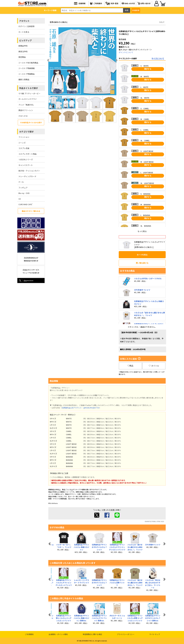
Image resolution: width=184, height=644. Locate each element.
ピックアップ (25, 40)
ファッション (24, 137)
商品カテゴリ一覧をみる (31, 211)
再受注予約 (23, 51)
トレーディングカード (27, 176)
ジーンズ (22, 143)
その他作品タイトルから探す (31, 122)
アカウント (24, 21)
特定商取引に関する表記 (92, 634)
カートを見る (24, 32)
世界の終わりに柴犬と (59, 22)
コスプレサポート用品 (27, 154)
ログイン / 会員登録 (26, 26)
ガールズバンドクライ (28, 99)
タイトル (154, 366)
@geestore (26, 280)
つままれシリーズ (26, 159)
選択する (148, 69)
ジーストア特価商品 (27, 74)
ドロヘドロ (23, 116)
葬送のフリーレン (26, 110)
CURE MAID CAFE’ (26, 204)
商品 (130, 366)
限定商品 (22, 57)
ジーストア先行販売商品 (28, 63)
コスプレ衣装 (24, 148)
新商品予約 (23, 46)
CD (20, 199)
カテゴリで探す (26, 132)
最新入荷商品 (24, 79)
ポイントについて (126, 52)
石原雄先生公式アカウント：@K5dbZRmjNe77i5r (81, 408)
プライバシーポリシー (126, 634)
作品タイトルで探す (29, 88)
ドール (21, 182)
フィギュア (23, 188)
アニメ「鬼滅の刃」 (27, 105)
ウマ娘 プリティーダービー (29, 93)
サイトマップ (155, 634)
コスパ (162, 22)
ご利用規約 (29, 634)
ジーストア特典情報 (27, 68)
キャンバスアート (26, 165)
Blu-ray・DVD (24, 193)
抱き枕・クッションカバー (29, 171)
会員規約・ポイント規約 (58, 634)
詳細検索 (136, 10)
